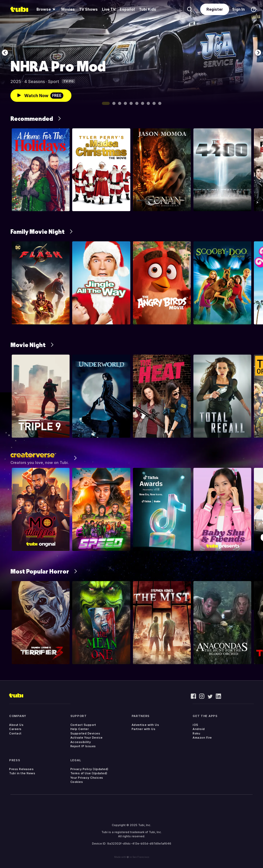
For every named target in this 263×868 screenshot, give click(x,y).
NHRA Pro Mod (58, 66)
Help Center (80, 729)
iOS (195, 725)
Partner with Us (144, 729)
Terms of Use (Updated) (89, 773)
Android (199, 729)
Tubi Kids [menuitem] (148, 9)
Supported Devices (85, 733)
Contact (15, 733)
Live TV (109, 9)
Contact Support (83, 725)
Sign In (238, 9)
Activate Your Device (87, 738)
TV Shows (88, 9)
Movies (68, 9)
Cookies (77, 782)
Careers (15, 729)
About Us (16, 725)
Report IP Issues (83, 746)
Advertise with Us (145, 725)
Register (215, 9)
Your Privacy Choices (87, 778)
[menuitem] (47, 9)
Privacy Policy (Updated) (89, 769)
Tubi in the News (22, 773)
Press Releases (21, 769)
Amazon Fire (202, 738)
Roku (196, 733)
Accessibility (81, 742)
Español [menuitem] (127, 9)
